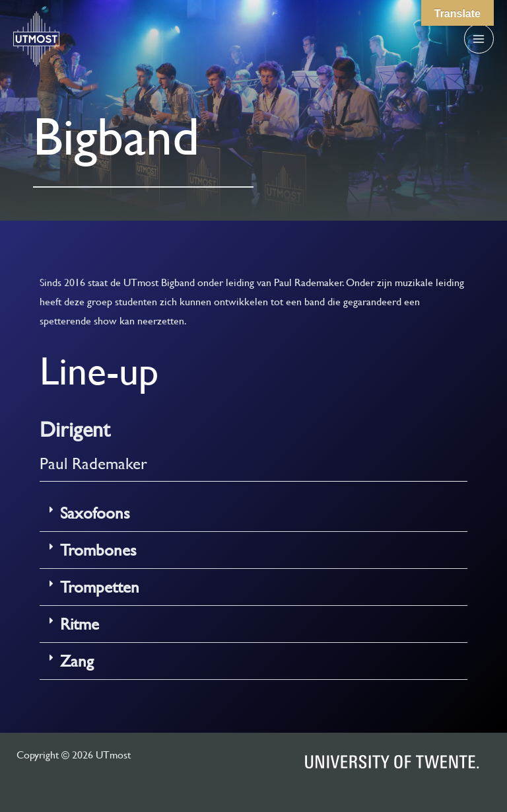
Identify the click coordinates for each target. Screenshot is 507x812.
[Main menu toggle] (479, 39)
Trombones (98, 550)
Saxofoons (95, 513)
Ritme (80, 624)
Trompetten (100, 587)
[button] (253, 513)
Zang (77, 661)
